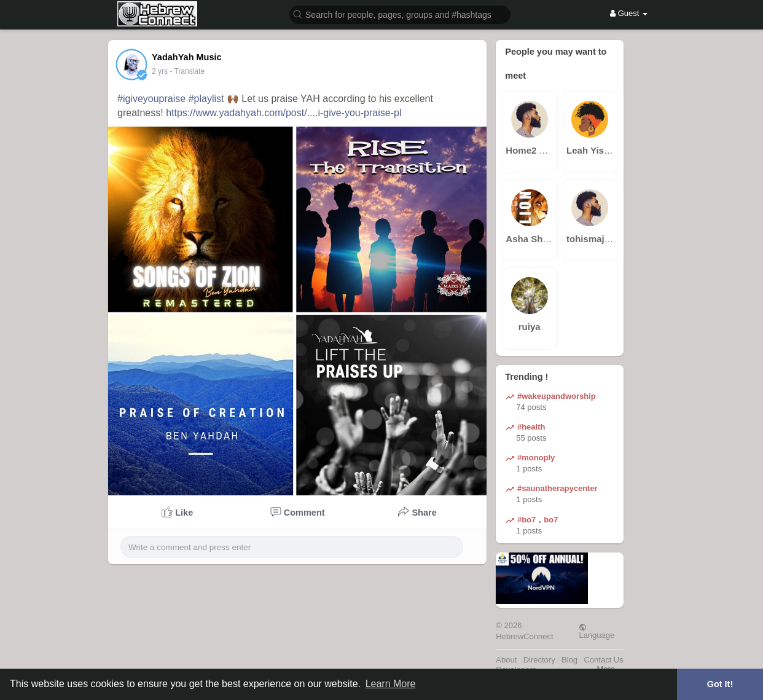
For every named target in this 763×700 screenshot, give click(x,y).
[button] (400, 14)
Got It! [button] (720, 684)
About (506, 660)
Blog (569, 660)
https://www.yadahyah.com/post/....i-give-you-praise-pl (284, 113)
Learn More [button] (391, 684)
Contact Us (603, 660)
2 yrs (160, 71)
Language (597, 631)
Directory (539, 660)
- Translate (187, 71)
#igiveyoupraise (151, 99)
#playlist (206, 99)
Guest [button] (629, 13)
